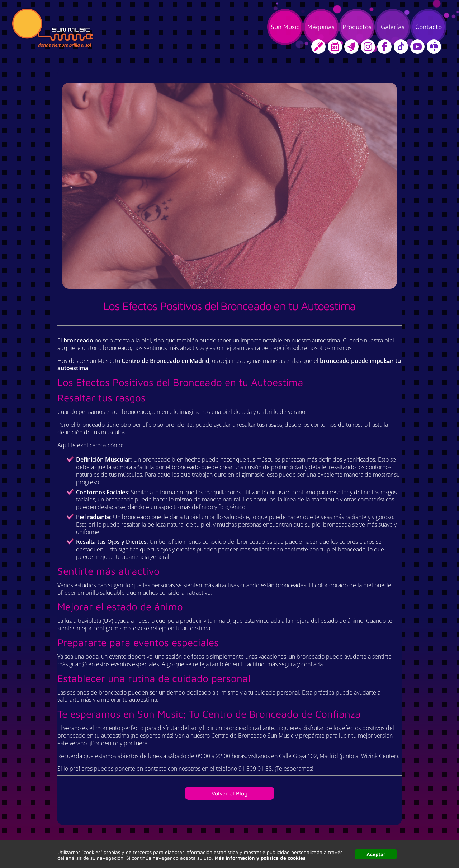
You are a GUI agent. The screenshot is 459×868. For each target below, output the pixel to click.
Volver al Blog (229, 793)
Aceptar (376, 854)
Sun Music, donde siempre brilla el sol (53, 28)
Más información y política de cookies (260, 858)
